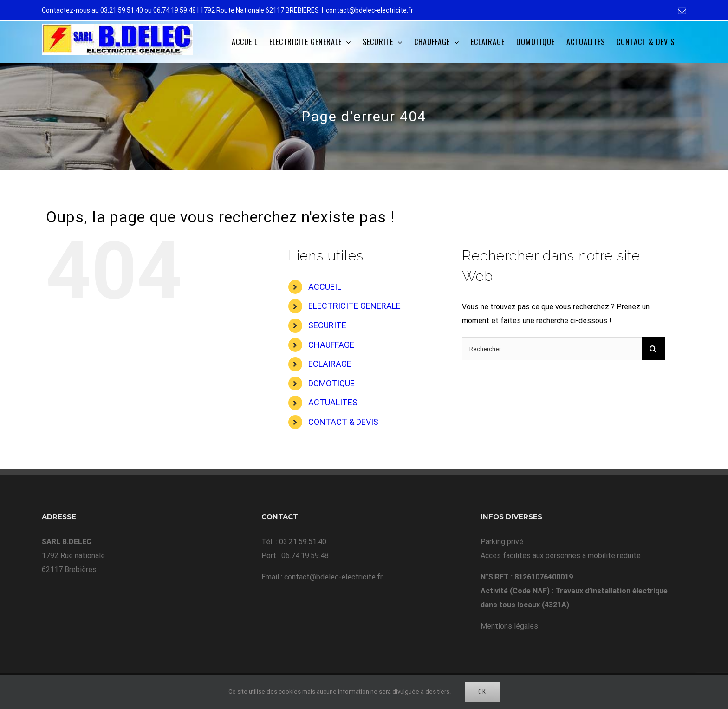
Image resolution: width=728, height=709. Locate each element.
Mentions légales (509, 626)
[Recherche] (653, 349)
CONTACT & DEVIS (343, 422)
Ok (482, 692)
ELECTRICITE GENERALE (354, 306)
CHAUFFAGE (331, 345)
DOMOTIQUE (331, 383)
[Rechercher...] (552, 349)
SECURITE (327, 325)
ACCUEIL (325, 287)
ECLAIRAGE (330, 364)
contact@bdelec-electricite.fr (370, 10)
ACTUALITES (333, 402)
